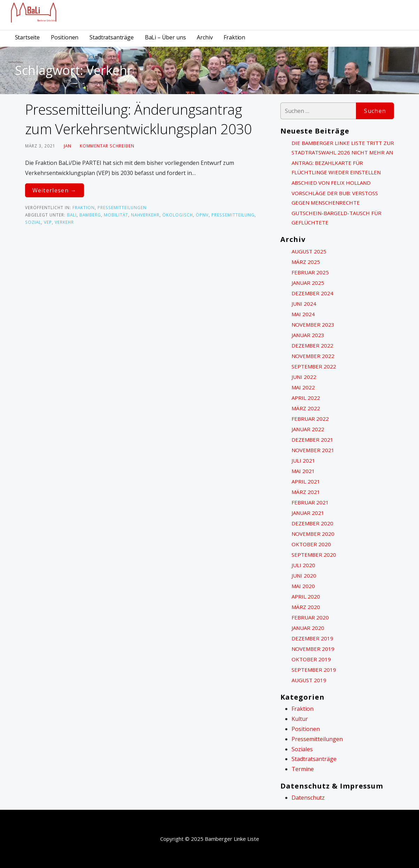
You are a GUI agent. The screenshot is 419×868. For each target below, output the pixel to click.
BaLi (72, 215)
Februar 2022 (310, 419)
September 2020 (314, 555)
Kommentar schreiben (107, 146)
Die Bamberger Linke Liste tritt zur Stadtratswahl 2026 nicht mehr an (343, 148)
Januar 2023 (308, 335)
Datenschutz (308, 798)
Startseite (27, 37)
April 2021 (306, 481)
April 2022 (306, 398)
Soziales (302, 749)
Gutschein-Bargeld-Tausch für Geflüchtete (336, 218)
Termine (303, 769)
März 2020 (306, 607)
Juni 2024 (304, 304)
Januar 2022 (308, 429)
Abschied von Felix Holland (331, 183)
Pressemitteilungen (122, 207)
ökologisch (178, 215)
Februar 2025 (310, 272)
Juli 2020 (303, 565)
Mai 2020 (303, 586)
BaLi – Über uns (165, 37)
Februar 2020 (310, 617)
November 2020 (313, 534)
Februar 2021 (310, 502)
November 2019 (313, 649)
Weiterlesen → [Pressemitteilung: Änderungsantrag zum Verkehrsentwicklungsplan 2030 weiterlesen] (55, 190)
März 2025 (306, 262)
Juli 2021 (303, 460)
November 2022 (313, 356)
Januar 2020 (308, 628)
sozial (33, 222)
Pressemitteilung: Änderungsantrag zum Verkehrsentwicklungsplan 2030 (139, 119)
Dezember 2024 (312, 293)
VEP (48, 222)
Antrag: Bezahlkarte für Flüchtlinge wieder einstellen (336, 167)
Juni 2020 (304, 576)
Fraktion (234, 37)
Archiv (205, 37)
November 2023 (313, 325)
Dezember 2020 (312, 523)
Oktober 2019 (311, 659)
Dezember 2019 (312, 638)
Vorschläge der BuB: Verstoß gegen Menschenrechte (335, 198)
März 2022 (306, 408)
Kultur (300, 719)
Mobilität (116, 215)
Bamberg (90, 215)
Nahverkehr (145, 215)
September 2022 (314, 366)
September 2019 (314, 670)
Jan (68, 146)
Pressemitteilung (233, 215)
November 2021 (313, 450)
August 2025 (309, 251)
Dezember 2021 (312, 440)
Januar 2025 (308, 283)
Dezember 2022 (312, 345)
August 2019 (309, 680)
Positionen (65, 37)
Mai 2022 (303, 387)
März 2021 (306, 492)
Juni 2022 (304, 377)
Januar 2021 (308, 513)
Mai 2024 (303, 314)
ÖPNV (202, 215)
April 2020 (306, 596)
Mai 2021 (303, 471)
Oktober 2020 (311, 544)
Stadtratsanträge (111, 37)
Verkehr (64, 222)
